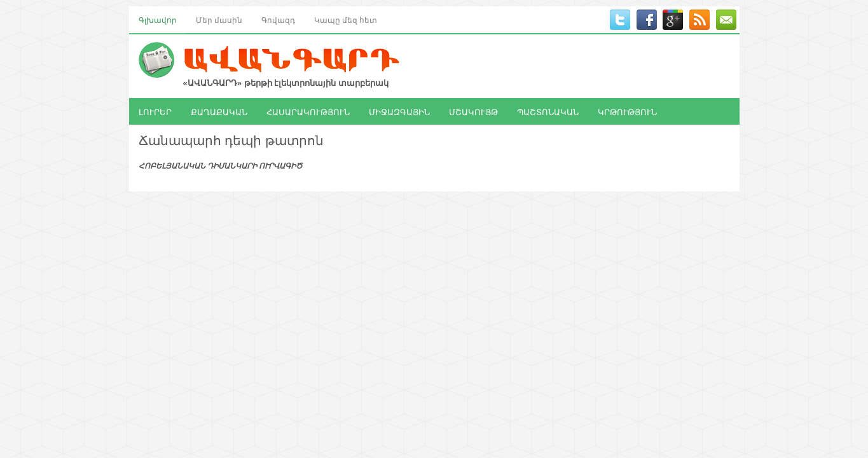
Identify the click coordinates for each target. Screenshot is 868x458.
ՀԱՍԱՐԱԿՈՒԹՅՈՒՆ (308, 111)
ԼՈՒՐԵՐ (155, 111)
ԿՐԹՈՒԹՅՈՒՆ (627, 111)
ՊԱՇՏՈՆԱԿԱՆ (548, 111)
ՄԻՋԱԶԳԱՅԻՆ (399, 111)
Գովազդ (278, 19)
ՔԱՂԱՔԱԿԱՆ (219, 111)
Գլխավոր (158, 19)
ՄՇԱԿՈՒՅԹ (473, 111)
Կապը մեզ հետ (346, 19)
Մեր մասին (219, 19)
